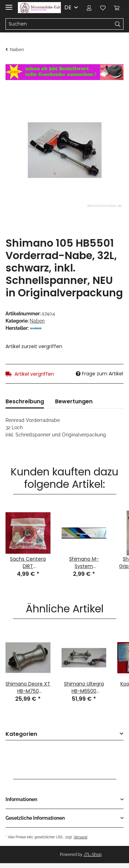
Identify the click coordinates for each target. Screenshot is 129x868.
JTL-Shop (93, 855)
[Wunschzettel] (103, 8)
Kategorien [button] (21, 734)
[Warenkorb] (117, 8)
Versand (80, 837)
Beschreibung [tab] (25, 401)
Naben (37, 321)
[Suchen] (59, 24)
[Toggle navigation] (9, 4)
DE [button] (68, 7)
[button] (89, 8)
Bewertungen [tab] (74, 401)
